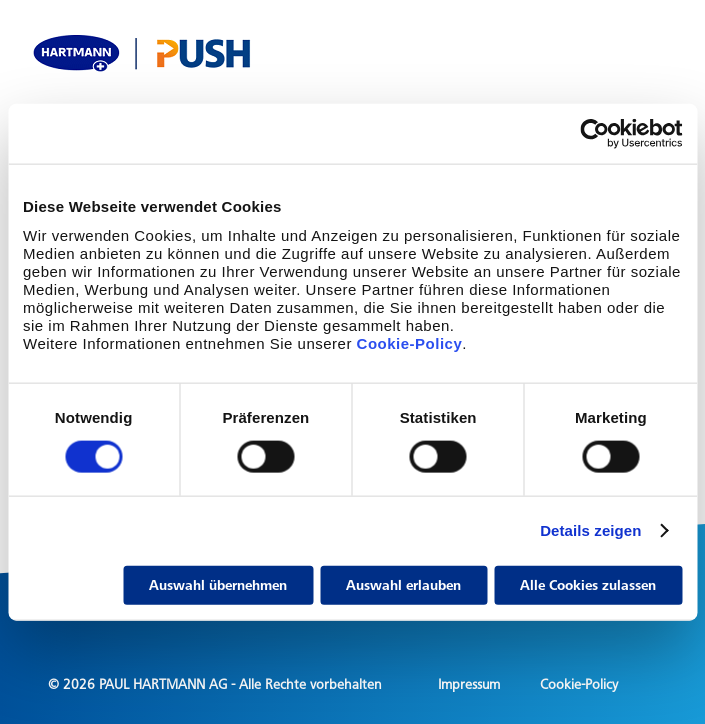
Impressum (469, 684)
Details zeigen (590, 530)
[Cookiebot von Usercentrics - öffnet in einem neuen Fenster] (594, 134)
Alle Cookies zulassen (588, 584)
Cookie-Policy (407, 342)
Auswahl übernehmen (218, 584)
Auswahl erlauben (403, 584)
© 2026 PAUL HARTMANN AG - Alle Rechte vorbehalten (215, 684)
